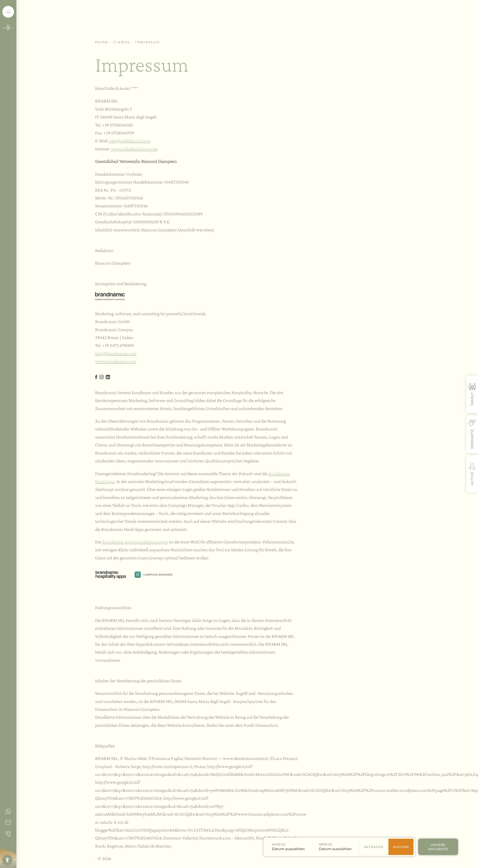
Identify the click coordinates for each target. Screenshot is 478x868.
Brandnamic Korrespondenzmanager (135, 543)
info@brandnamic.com (116, 355)
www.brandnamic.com (116, 363)
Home (103, 42)
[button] (7, 860)
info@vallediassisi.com (130, 142)
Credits (122, 42)
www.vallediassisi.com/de (134, 150)
